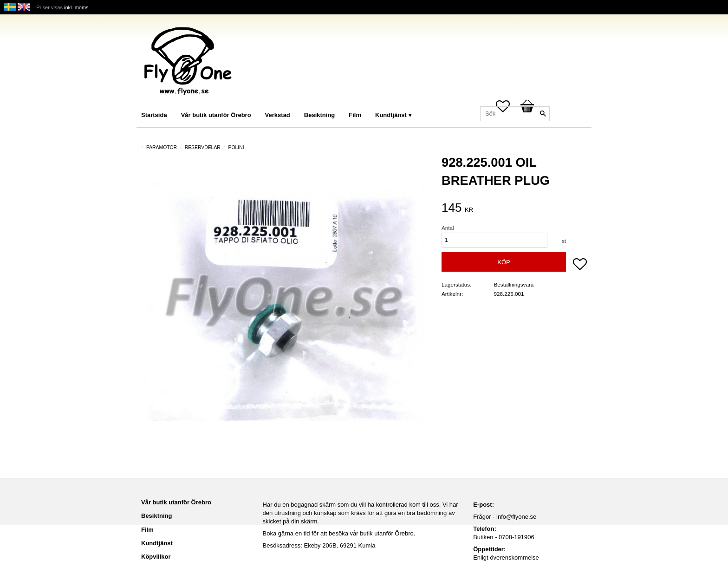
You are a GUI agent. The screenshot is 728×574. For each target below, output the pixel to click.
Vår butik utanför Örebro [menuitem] (216, 115)
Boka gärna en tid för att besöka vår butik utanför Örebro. (339, 533)
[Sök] (543, 114)
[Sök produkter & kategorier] (515, 114)
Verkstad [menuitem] (278, 115)
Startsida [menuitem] (154, 115)
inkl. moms (76, 7)
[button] (580, 265)
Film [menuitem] (355, 115)
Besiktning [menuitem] (319, 115)
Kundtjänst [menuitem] (391, 115)
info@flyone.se (516, 517)
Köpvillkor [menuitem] (156, 557)
